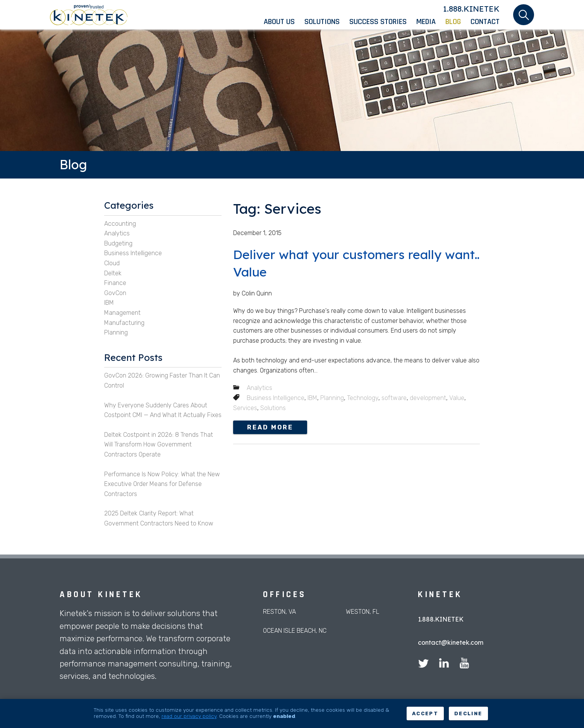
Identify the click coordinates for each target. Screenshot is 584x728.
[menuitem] (284, 22)
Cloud (112, 263)
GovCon (115, 293)
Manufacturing (124, 323)
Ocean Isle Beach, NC (295, 631)
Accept (425, 713)
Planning (332, 398)
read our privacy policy (189, 716)
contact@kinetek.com (451, 642)
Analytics (259, 388)
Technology (363, 398)
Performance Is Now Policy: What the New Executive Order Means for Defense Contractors (162, 484)
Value (457, 398)
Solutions (273, 408)
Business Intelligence (276, 398)
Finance (115, 283)
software (394, 398)
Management (122, 313)
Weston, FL (362, 612)
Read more (270, 427)
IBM (312, 398)
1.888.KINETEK (471, 9)
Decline (468, 713)
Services (245, 408)
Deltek (113, 273)
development (428, 398)
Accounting (120, 224)
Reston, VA (279, 612)
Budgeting (118, 243)
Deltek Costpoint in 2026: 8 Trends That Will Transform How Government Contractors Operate (159, 445)
